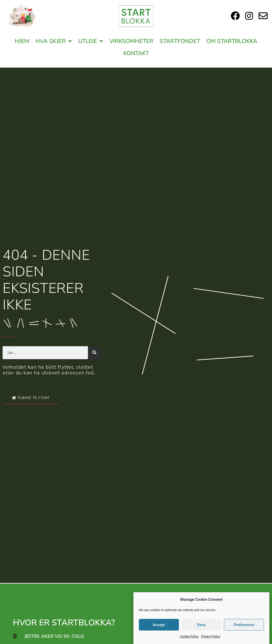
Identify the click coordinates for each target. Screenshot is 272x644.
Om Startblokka (232, 41)
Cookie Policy (189, 636)
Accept (159, 625)
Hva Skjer (54, 41)
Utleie (91, 41)
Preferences (244, 625)
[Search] (94, 353)
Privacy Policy (211, 636)
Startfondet (180, 41)
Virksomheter (131, 41)
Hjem (22, 41)
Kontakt (136, 53)
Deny (201, 625)
